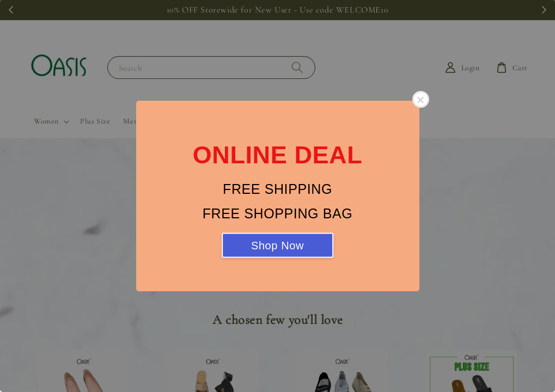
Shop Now (277, 246)
